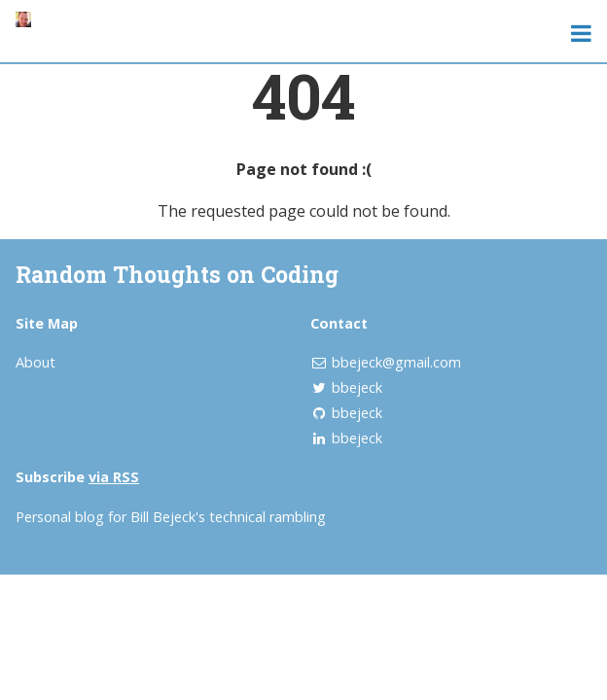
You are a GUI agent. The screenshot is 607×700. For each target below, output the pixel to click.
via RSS (114, 477)
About (36, 362)
